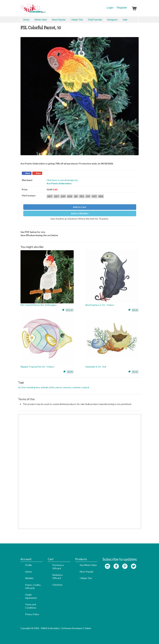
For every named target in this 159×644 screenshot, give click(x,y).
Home (26, 20)
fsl (19, 387)
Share (28, 173)
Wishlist (29, 578)
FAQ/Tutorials (95, 20)
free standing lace (31, 387)
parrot (59, 387)
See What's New (88, 565)
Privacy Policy (32, 614)
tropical (85, 387)
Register (122, 8)
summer (76, 387)
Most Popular (59, 20)
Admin (88, 628)
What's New (41, 20)
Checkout (57, 585)
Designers (112, 20)
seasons (67, 387)
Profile (28, 565)
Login (110, 8)
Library (29, 572)
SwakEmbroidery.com (45, 10)
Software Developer (72, 628)
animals (45, 387)
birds (52, 387)
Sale (125, 20)
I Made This (77, 20)
